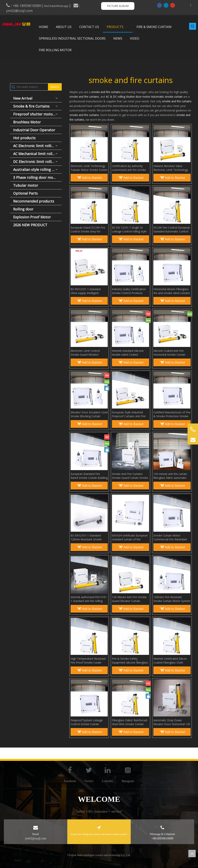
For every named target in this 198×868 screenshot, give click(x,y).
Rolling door (23, 209)
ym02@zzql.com (20, 11)
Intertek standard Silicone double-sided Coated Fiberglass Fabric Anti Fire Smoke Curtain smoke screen (130, 353)
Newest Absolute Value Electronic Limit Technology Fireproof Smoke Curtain (171, 168)
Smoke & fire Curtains (31, 106)
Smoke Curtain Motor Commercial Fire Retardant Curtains (170, 537)
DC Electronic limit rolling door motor (37, 162)
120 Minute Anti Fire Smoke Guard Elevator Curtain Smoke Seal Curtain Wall (129, 599)
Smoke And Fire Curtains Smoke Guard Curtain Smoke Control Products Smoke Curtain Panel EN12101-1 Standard (130, 476)
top (192, 854)
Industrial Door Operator (34, 130)
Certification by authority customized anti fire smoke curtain (129, 168)
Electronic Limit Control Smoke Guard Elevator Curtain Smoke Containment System (88, 353)
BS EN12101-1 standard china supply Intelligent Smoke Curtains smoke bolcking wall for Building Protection (86, 291)
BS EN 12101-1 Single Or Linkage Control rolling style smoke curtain (129, 230)
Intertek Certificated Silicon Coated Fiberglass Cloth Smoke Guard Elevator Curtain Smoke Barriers (170, 661)
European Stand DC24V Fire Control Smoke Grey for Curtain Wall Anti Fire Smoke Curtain (88, 230)
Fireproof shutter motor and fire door (37, 114)
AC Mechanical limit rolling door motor (37, 154)
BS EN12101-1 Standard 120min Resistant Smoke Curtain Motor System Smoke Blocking (89, 537)
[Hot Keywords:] (193, 26)
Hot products (24, 138)
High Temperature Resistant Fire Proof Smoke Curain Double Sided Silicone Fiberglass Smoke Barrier (88, 661)
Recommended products (34, 201)
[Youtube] (173, 5)
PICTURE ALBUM (118, 6)
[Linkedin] (166, 5)
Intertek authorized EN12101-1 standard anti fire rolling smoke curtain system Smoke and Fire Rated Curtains (89, 599)
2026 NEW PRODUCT (30, 225)
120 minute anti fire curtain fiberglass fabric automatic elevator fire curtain (170, 476)
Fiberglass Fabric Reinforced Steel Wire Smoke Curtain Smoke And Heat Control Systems (130, 722)
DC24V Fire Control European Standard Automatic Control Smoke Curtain (172, 230)
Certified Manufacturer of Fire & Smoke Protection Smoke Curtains (172, 414)
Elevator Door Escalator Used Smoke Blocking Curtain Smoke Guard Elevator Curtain (89, 414)
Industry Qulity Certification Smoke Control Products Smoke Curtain (129, 291)
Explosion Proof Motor (32, 217)
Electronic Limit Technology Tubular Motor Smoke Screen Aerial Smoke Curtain (89, 168)
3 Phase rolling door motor (36, 177)
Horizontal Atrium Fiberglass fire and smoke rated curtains (172, 291)
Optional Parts (25, 193)
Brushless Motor (27, 122)
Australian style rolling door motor (37, 170)
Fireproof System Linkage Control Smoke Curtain (87, 722)
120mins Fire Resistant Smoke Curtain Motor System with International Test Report (172, 599)
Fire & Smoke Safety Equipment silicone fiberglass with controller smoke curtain (130, 661)
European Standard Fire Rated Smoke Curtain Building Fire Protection (89, 476)
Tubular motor (26, 185)
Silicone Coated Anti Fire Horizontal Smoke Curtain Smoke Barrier (169, 353)
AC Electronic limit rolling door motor (37, 146)
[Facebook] (159, 5)
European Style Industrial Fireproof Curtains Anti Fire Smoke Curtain (129, 414)
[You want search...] (32, 87)
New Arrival (23, 98)
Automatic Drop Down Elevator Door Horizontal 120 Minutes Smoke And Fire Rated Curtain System (172, 722)
